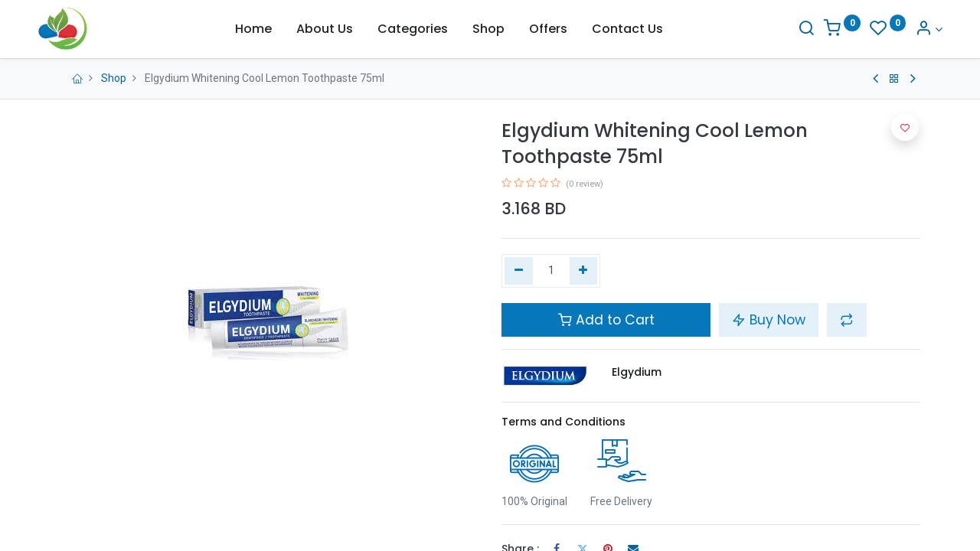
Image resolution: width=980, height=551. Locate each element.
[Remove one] (519, 271)
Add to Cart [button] (606, 320)
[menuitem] (253, 29)
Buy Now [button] (769, 320)
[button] (847, 320)
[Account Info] (906, 29)
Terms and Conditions (563, 422)
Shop (114, 78)
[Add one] (584, 271)
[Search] (784, 29)
